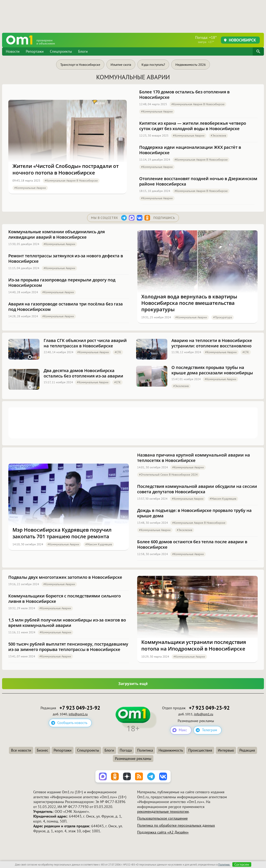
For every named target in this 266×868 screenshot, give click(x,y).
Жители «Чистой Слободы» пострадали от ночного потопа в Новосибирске (66, 169)
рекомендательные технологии (163, 811)
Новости (13, 51)
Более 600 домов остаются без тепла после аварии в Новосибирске (192, 544)
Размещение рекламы (133, 759)
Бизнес (42, 750)
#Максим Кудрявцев (99, 544)
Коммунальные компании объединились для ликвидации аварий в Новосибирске (57, 234)
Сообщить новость (72, 723)
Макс (183, 730)
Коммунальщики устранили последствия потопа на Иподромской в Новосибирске (194, 645)
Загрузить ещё (133, 684)
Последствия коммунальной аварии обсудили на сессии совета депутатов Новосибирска (197, 489)
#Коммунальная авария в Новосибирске (71, 181)
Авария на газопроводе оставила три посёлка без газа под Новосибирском (66, 307)
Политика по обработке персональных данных (176, 825)
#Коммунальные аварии (30, 188)
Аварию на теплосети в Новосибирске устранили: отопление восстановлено (212, 343)
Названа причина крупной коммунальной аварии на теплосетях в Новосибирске (194, 458)
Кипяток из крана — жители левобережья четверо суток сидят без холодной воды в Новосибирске (193, 126)
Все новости (21, 750)
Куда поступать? (153, 65)
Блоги (83, 51)
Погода (126, 750)
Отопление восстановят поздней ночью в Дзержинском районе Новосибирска (198, 181)
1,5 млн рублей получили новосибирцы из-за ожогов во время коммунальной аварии (67, 623)
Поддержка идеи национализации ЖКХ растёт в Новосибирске (190, 150)
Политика (145, 750)
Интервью (226, 750)
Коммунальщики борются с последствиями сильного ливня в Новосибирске (65, 599)
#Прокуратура (223, 317)
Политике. (224, 865)
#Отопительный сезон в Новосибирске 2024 (168, 475)
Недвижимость (171, 750)
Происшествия (200, 750)
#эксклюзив (218, 136)
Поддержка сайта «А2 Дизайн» (163, 832)
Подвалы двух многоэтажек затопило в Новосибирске (65, 577)
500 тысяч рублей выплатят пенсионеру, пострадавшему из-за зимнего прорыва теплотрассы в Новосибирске (68, 647)
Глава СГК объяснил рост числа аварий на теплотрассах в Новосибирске (85, 343)
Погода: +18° (206, 39)
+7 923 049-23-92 (80, 708)
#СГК (118, 352)
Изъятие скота (121, 65)
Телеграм (210, 730)
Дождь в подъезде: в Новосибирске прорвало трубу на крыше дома (194, 513)
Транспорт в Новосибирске (80, 65)
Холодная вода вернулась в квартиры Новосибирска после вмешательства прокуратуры (189, 303)
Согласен (242, 864)
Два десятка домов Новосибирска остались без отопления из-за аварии (83, 373)
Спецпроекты (61, 51)
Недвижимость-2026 (191, 65)
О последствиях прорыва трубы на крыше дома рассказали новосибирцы (212, 370)
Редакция (247, 750)
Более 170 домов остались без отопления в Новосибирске (184, 95)
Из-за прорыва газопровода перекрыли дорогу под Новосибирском (62, 283)
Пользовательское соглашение (162, 818)
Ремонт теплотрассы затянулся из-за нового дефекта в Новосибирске (66, 259)
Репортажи (35, 51)
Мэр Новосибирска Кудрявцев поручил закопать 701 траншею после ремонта (62, 533)
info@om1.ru (78, 714)
